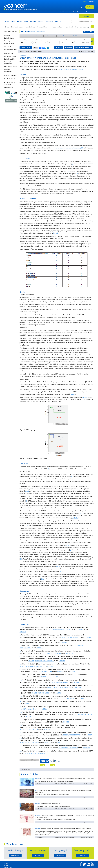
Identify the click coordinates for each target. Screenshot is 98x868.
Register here (15, 856)
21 (59, 567)
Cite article (58, 48)
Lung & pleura (30, 27)
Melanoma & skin (57, 27)
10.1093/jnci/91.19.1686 (60, 682)
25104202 (59, 693)
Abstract (82, 52)
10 (26, 491)
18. (21, 725)
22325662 (40, 648)
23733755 (90, 735)
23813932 (64, 642)
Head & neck (69, 27)
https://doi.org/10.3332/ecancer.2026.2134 (65, 809)
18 (21, 559)
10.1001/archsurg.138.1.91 (29, 709)
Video (26, 21)
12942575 (82, 698)
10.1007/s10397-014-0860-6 (35, 753)
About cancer (60, 856)
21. (21, 746)
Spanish (91, 1)
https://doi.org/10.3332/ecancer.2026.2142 (65, 784)
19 (60, 561)
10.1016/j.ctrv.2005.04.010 (70, 637)
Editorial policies (10, 59)
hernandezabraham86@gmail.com (72, 69)
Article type (53, 40)
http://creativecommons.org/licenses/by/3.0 (69, 148)
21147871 (80, 630)
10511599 (77, 682)
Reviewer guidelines (11, 75)
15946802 (88, 637)
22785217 (70, 653)
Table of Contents (26, 48)
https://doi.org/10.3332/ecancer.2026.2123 (65, 837)
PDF (92, 52)
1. (20, 627)
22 (61, 571)
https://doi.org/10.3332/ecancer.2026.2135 (65, 797)
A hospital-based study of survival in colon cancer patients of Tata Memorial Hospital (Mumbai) (66, 829)
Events (41, 21)
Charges (7, 35)
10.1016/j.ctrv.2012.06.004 (52, 653)
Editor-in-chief (9, 43)
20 (57, 567)
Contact (7, 863)
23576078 (87, 748)
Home (7, 21)
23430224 (48, 742)
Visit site (38, 856)
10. (21, 680)
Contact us (8, 46)
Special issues (63, 36)
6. (20, 656)
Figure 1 (72, 394)
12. (21, 691)
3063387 (73, 671)
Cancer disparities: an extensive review (50, 804)
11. (21, 685)
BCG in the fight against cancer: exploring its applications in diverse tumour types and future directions (67, 779)
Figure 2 (85, 397)
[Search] (92, 21)
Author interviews (76, 36)
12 (73, 505)
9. (20, 675)
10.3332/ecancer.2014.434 (49, 677)
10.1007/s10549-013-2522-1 (68, 748)
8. (20, 669)
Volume (67, 40)
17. (21, 720)
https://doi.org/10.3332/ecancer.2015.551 (31, 52)
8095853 (66, 722)
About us (58, 21)
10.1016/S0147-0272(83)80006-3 (31, 666)
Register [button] (90, 7)
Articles (37, 36)
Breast (7, 27)
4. (20, 646)
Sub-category (40, 40)
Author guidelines (10, 56)
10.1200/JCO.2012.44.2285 (84, 714)
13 (81, 513)
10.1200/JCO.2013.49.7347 (72, 735)
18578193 (28, 704)
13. (21, 696)
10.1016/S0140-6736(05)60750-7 (58, 688)
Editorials (50, 36)
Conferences (49, 21)
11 (28, 491)
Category (26, 40)
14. (21, 701)
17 (77, 518)
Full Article (87, 52)
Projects (7, 865)
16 (75, 518)
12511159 (46, 709)
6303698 (50, 666)
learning (33, 21)
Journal (20, 21)
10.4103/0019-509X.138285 (41, 693)
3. (20, 640)
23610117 (46, 730)
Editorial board (9, 38)
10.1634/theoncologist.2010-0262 (60, 630)
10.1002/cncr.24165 (45, 671)
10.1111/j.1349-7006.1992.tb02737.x (41, 661)
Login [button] (81, 7)
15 (83, 513)
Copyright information (8, 63)
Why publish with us (11, 66)
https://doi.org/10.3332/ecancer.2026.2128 (65, 822)
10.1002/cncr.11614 (67, 698)
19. (21, 733)
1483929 (62, 661)
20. (21, 738)
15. (21, 707)
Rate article (68, 48)
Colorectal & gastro (43, 27)
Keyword (82, 40)
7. (20, 664)
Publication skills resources (10, 83)
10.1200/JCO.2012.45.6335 (29, 730)
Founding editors (10, 41)
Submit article (9, 53)
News (13, 21)
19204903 (60, 671)
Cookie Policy (8, 867)
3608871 (60, 742)
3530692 (28, 717)
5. (20, 651)
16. (21, 712)
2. (20, 635)
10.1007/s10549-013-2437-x (29, 742)
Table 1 (55, 233)
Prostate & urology (18, 27)
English (85, 1)
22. (21, 751)
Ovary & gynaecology (82, 27)
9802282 (78, 688)
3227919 (23, 632)
